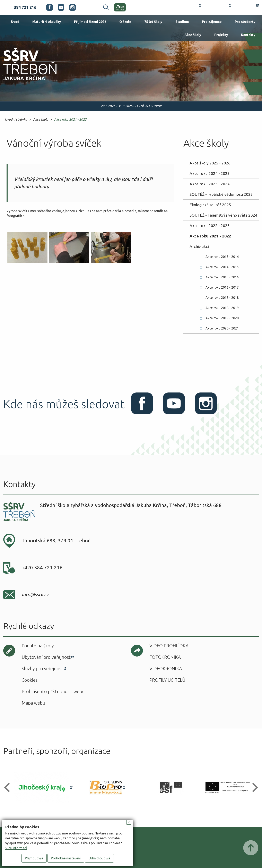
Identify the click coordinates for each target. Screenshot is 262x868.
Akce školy (193, 35)
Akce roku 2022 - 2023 (210, 226)
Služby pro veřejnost (42, 668)
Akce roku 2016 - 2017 (222, 287)
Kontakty (248, 35)
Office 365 (247, 7)
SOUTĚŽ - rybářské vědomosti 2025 (221, 194)
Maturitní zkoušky (47, 22)
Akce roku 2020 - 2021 (222, 328)
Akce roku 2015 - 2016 (222, 277)
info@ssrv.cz (35, 595)
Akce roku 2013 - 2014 (222, 257)
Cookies (30, 680)
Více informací (16, 848)
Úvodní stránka (16, 120)
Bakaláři (219, 7)
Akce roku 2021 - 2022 (70, 120)
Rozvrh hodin (186, 7)
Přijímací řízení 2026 (90, 22)
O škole (125, 22)
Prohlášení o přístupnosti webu (53, 691)
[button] (9, 788)
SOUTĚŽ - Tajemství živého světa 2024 (223, 215)
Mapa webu (33, 703)
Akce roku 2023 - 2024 (210, 184)
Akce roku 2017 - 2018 (222, 298)
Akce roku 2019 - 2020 (222, 318)
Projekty (221, 35)
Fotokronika (165, 657)
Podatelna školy (38, 646)
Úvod (15, 22)
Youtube (61, 7)
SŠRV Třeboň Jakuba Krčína (25, 82)
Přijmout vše (34, 858)
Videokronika (166, 668)
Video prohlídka (169, 646)
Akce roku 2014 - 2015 (222, 267)
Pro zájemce (212, 22)
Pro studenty (245, 22)
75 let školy (153, 22)
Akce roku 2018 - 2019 (222, 308)
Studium (182, 22)
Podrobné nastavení (66, 858)
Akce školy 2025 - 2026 (210, 163)
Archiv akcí (199, 246)
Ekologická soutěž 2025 (210, 205)
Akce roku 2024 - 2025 (210, 173)
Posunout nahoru (251, 848)
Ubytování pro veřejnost (46, 657)
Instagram (72, 7)
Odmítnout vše (99, 858)
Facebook (50, 7)
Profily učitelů (167, 680)
